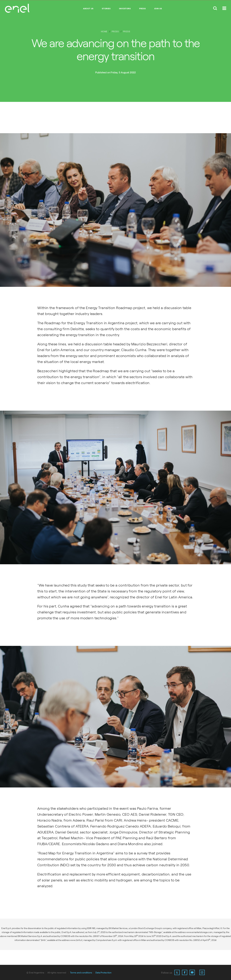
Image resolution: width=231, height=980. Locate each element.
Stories (106, 9)
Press (142, 9)
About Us (88, 9)
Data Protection (103, 973)
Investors (125, 9)
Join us (158, 9)
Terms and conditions (81, 973)
